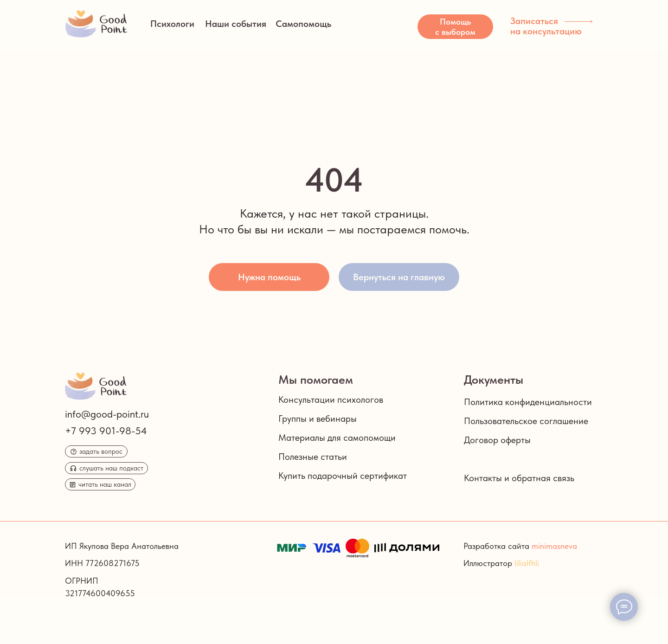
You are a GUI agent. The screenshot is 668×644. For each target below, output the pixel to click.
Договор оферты (497, 440)
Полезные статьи (313, 457)
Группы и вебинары (318, 419)
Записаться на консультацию (546, 26)
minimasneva (554, 546)
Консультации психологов (331, 399)
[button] (455, 27)
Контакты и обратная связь (519, 478)
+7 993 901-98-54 (106, 431)
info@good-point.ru (107, 414)
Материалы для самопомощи (337, 438)
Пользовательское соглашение (526, 421)
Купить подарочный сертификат (343, 476)
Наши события (236, 24)
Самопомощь (303, 24)
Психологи (172, 24)
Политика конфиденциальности (528, 402)
